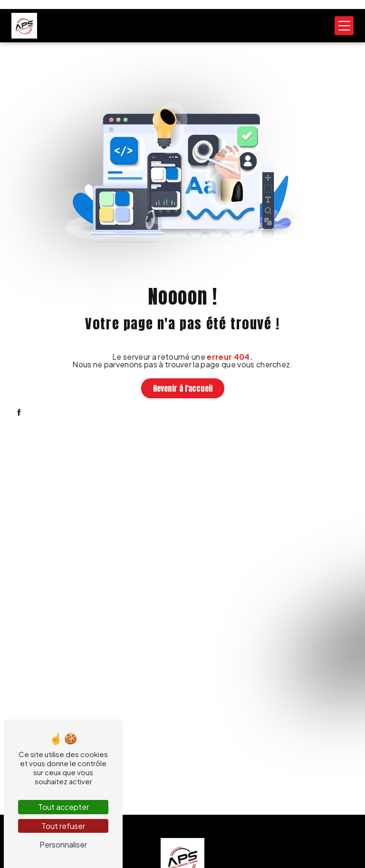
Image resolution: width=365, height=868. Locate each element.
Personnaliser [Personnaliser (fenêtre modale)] (63, 844)
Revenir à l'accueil (183, 388)
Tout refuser (63, 826)
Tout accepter (63, 807)
